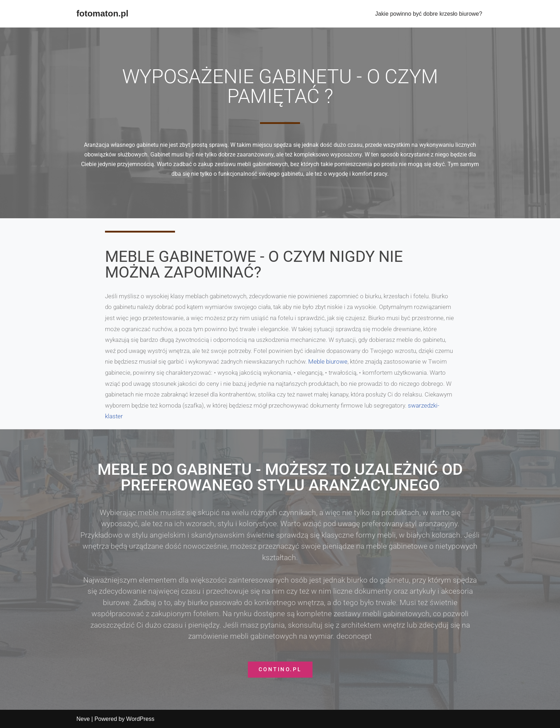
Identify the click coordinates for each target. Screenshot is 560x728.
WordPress (140, 719)
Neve (83, 719)
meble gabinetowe (397, 546)
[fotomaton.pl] (102, 14)
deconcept (354, 636)
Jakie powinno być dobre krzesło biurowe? (428, 14)
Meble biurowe (328, 361)
